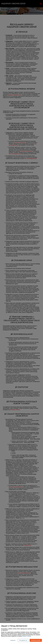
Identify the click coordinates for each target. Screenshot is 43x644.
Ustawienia (13, 640)
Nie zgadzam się (23, 640)
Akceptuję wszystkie (36, 640)
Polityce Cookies (26, 636)
